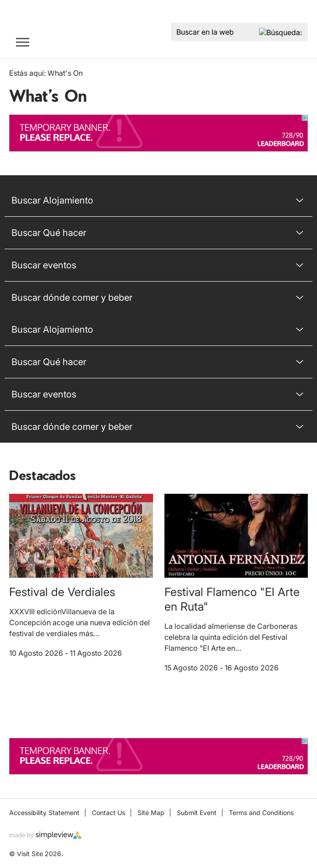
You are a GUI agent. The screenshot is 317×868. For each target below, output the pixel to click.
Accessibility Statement (44, 813)
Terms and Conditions (261, 813)
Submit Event (197, 813)
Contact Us (108, 813)
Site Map (151, 813)
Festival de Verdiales (62, 592)
